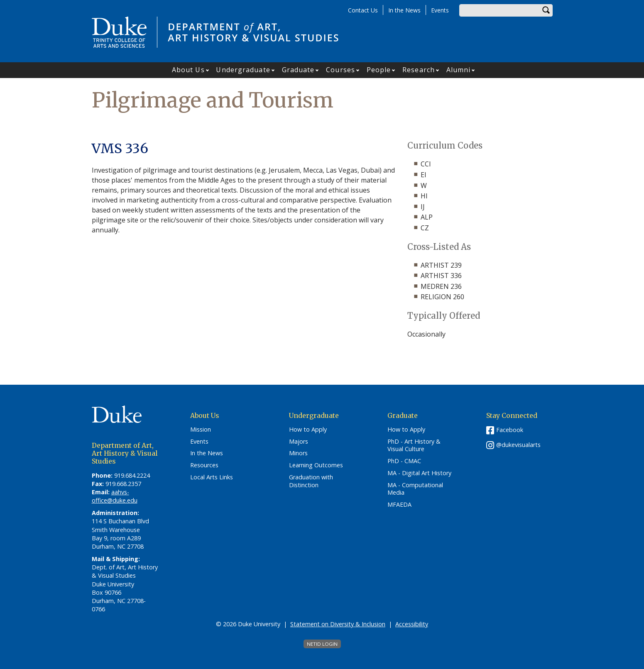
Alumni (459, 70)
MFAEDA (399, 505)
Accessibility (412, 624)
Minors (298, 453)
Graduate (298, 70)
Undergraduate (243, 70)
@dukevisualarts (518, 445)
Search (546, 10)
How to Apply (308, 430)
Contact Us (363, 10)
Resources (204, 465)
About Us (188, 70)
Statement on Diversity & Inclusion (338, 624)
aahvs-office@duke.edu (115, 496)
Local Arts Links (212, 477)
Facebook (510, 430)
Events (440, 10)
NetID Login (322, 644)
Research (419, 70)
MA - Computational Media (415, 489)
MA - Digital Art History (419, 473)
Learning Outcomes (316, 465)
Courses (340, 70)
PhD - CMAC (404, 461)
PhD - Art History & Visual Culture (414, 446)
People (379, 70)
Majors (299, 442)
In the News (404, 10)
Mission (201, 430)
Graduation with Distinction (311, 481)
